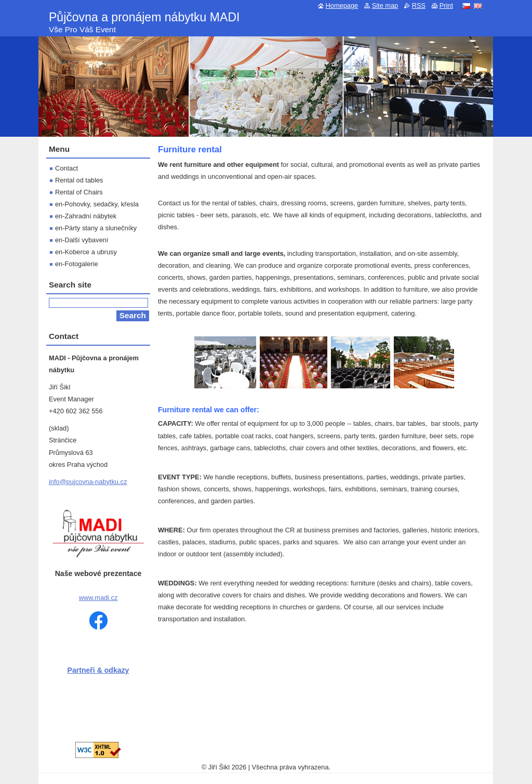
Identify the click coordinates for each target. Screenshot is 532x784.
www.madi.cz (98, 598)
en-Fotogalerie (77, 264)
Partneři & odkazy (98, 670)
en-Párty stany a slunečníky (96, 228)
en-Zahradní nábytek (86, 216)
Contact (66, 168)
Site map (385, 5)
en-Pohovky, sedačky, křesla (97, 204)
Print (446, 5)
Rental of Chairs (79, 192)
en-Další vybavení (82, 240)
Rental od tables (79, 180)
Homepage (342, 5)
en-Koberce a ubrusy (86, 252)
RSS (419, 5)
